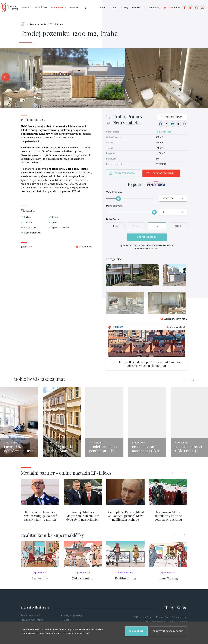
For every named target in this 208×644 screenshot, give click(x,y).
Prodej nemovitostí (30, 617)
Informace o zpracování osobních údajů (70, 632)
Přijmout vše (136, 630)
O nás (114, 8)
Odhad (102, 8)
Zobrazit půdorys (125, 173)
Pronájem (41, 8)
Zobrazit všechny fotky (174, 321)
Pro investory (58, 8)
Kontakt (136, 8)
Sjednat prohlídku (163, 173)
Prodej (26, 8)
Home (24, 23)
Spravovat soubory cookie (168, 630)
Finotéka (75, 8)
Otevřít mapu (84, 247)
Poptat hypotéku (147, 237)
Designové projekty (73, 617)
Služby (125, 8)
